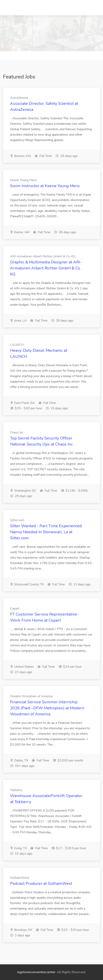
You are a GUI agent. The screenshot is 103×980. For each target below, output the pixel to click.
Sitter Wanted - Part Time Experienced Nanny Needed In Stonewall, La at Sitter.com (46, 532)
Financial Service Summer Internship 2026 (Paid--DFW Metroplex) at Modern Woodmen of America (47, 708)
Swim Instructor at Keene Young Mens (45, 186)
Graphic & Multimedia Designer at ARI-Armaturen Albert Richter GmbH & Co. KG (46, 268)
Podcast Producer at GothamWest (41, 884)
